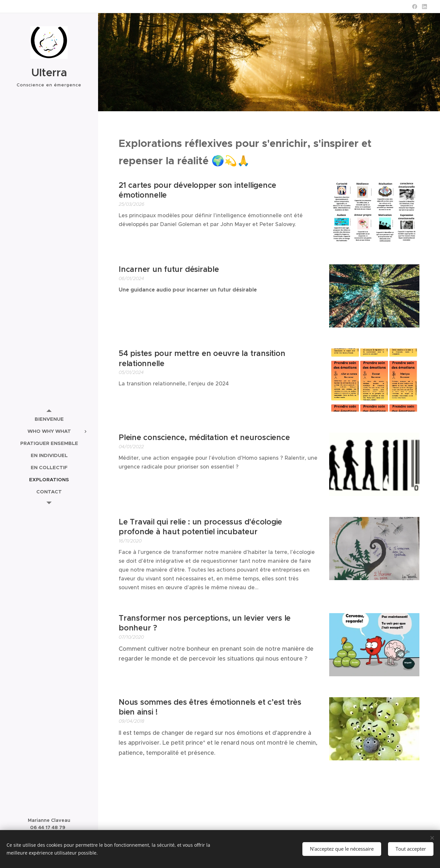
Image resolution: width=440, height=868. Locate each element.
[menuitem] (49, 419)
